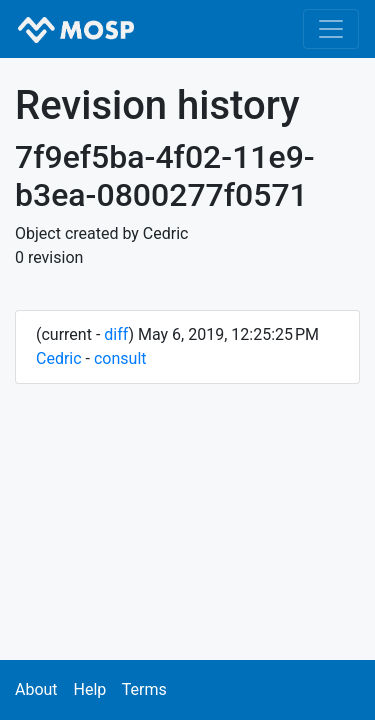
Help (89, 689)
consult (120, 358)
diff (116, 334)
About (36, 689)
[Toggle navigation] (331, 29)
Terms (144, 689)
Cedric (59, 358)
